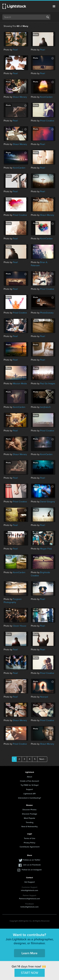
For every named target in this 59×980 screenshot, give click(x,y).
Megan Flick (46, 549)
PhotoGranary (47, 313)
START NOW (30, 973)
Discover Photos (29, 810)
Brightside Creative (40, 574)
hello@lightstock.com (29, 907)
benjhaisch (45, 407)
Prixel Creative (47, 121)
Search (48, 17)
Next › (42, 759)
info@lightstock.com (29, 890)
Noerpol (44, 697)
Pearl (15, 50)
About (29, 777)
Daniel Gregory (48, 502)
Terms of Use (30, 838)
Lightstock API (29, 794)
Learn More (29, 953)
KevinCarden (46, 97)
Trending (30, 822)
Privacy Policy (29, 843)
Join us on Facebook (32, 865)
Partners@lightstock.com (29, 899)
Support (29, 789)
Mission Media (20, 384)
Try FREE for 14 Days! (30, 785)
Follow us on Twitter (32, 860)
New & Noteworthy (29, 827)
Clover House (20, 626)
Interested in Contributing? (30, 798)
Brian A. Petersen (39, 264)
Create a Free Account (29, 781)
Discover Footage (30, 814)
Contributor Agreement (30, 847)
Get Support (30, 882)
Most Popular (29, 818)
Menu (54, 6)
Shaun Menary (20, 97)
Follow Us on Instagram (32, 870)
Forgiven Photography (13, 601)
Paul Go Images (48, 384)
